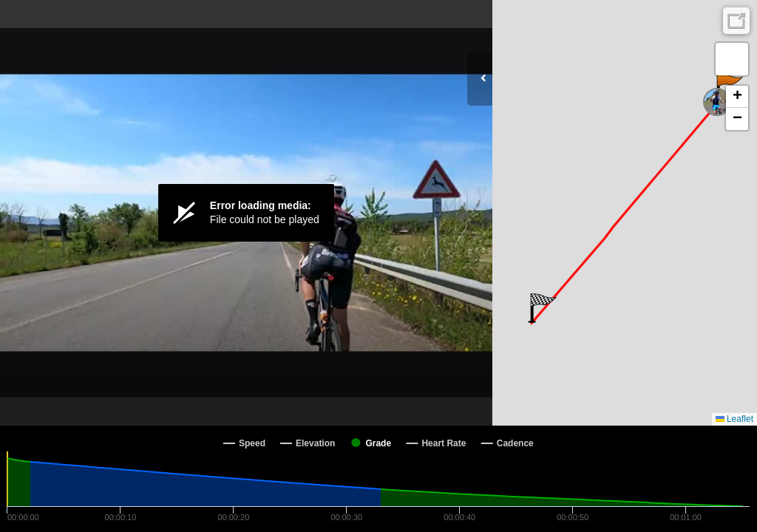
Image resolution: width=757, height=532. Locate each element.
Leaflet (734, 419)
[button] (542, 308)
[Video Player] (246, 213)
